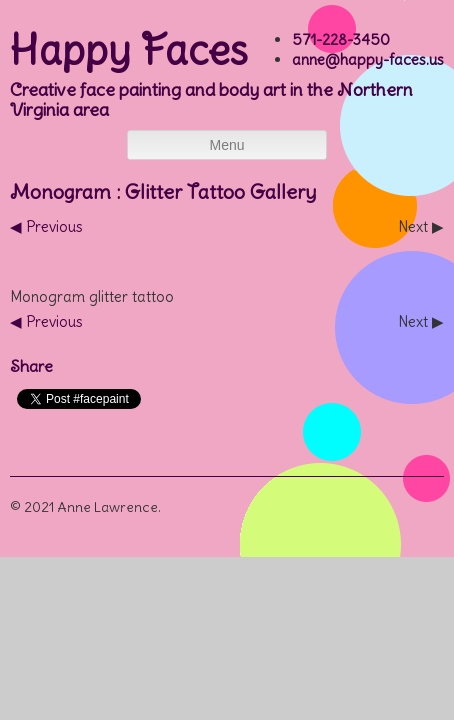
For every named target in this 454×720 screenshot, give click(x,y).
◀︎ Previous (46, 226)
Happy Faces (129, 50)
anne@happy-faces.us (368, 59)
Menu (226, 145)
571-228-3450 (341, 39)
